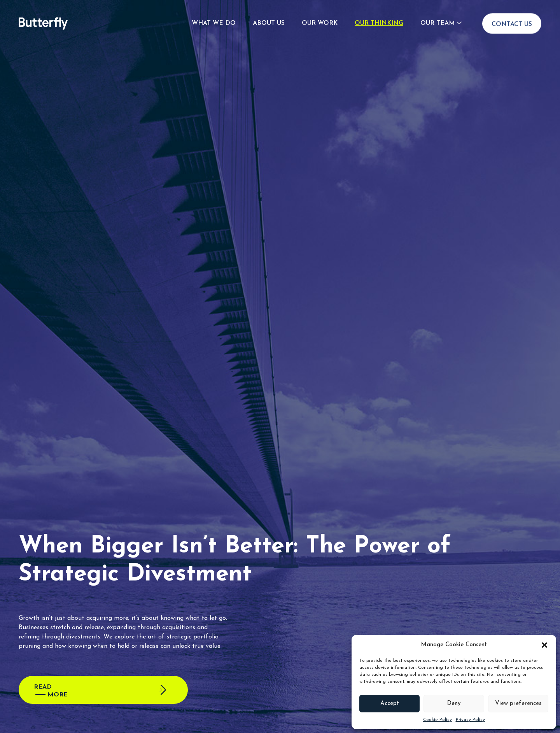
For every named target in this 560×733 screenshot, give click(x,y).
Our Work (320, 10)
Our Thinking (379, 10)
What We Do (214, 10)
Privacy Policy (470, 720)
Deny (454, 704)
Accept (390, 704)
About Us (269, 10)
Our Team (437, 10)
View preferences (518, 704)
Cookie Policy (437, 720)
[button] (544, 645)
